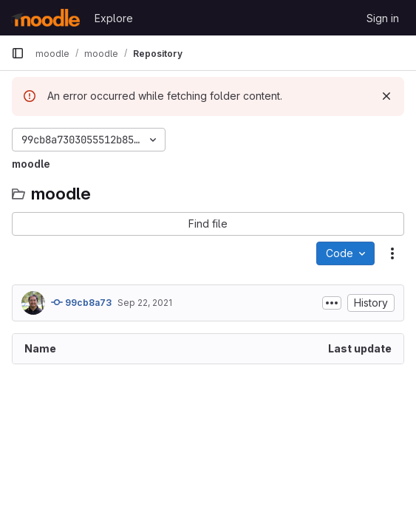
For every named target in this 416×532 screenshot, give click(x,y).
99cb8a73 (81, 302)
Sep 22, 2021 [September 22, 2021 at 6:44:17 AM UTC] (145, 303)
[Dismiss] (386, 96)
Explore (114, 18)
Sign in (383, 18)
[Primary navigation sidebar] (18, 53)
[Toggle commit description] (332, 303)
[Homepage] (45, 18)
